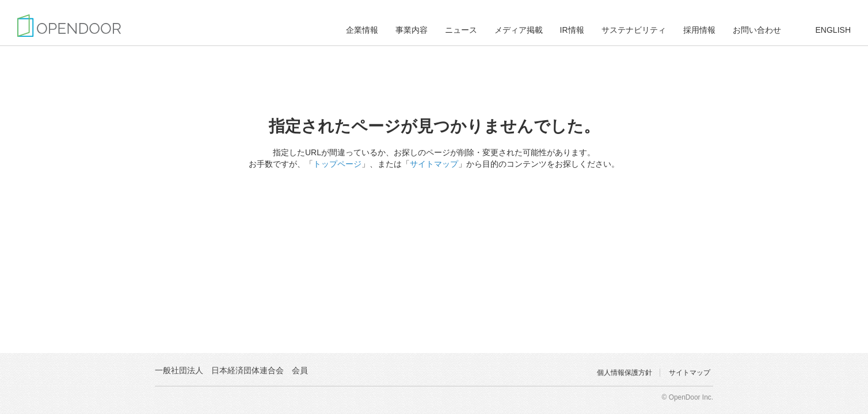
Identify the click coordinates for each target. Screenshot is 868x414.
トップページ (337, 164)
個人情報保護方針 (625, 373)
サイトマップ (434, 164)
